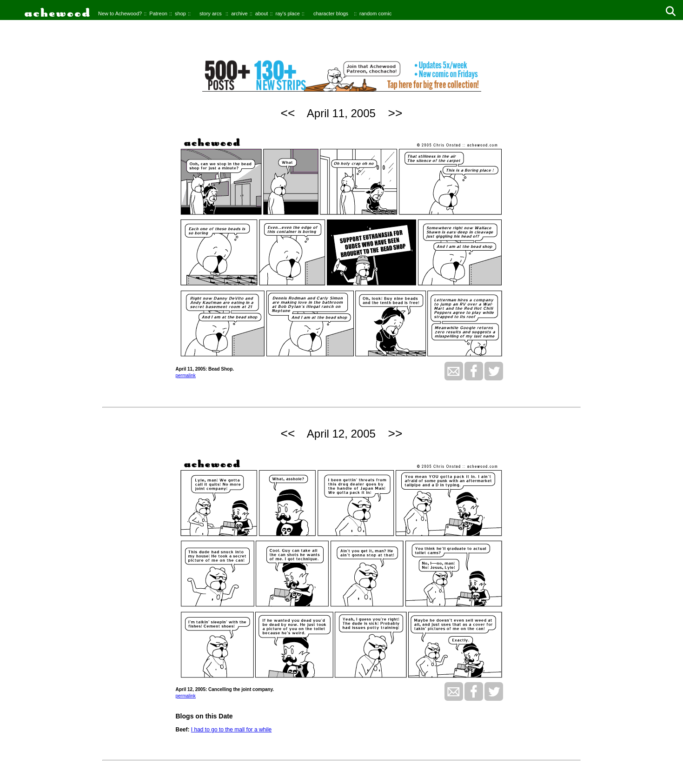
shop (180, 13)
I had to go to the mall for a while (231, 730)
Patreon (158, 13)
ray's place (288, 13)
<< (288, 113)
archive (239, 13)
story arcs (211, 13)
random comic (375, 13)
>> (395, 113)
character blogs (331, 13)
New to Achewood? (120, 13)
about (262, 13)
